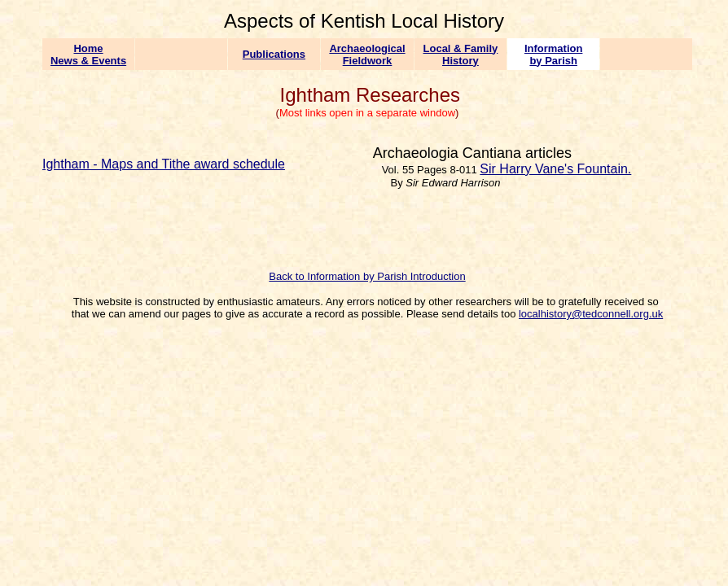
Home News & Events (88, 55)
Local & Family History (461, 55)
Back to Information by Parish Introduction (367, 276)
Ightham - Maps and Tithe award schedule (164, 164)
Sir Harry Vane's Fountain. (555, 169)
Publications (274, 54)
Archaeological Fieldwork (367, 55)
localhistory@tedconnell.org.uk (591, 314)
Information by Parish (554, 55)
